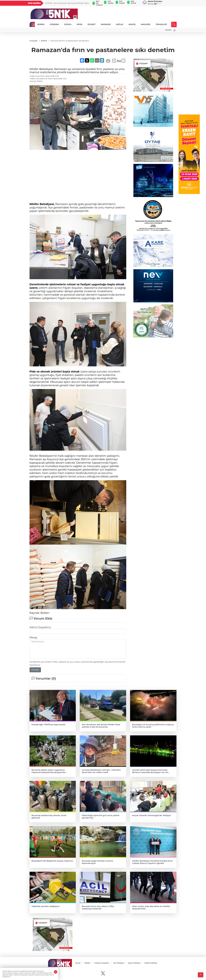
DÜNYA (68, 24)
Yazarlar (168, 30)
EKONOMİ (106, 24)
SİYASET (92, 24)
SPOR (79, 24)
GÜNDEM (54, 24)
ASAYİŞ (132, 24)
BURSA (41, 24)
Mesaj (33, 637)
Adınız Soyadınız (40, 627)
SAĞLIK (120, 24)
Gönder (35, 670)
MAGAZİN (145, 24)
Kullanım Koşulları (102, 963)
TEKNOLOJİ (161, 24)
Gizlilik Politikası (151, 963)
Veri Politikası (119, 963)
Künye (78, 963)
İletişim (88, 963)
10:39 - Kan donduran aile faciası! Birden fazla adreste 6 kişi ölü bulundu (67, 3)
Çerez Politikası (134, 963)
